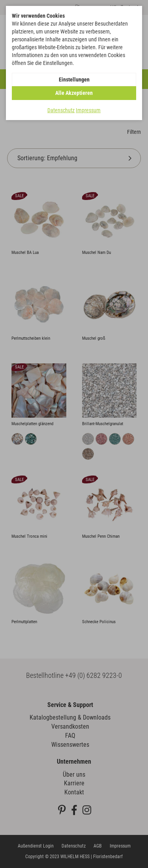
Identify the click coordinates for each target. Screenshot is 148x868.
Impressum (88, 110)
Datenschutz (61, 110)
